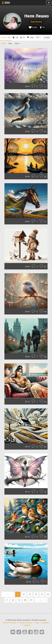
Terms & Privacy (10, 623)
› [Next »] (41, 600)
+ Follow (47, 38)
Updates (45, 623)
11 (31, 600)
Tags (37, 623)
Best (10, 43)
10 (25, 600)
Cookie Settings (26, 623)
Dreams (6, 37)
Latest (3, 43)
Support (27, 625)
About (17, 43)
